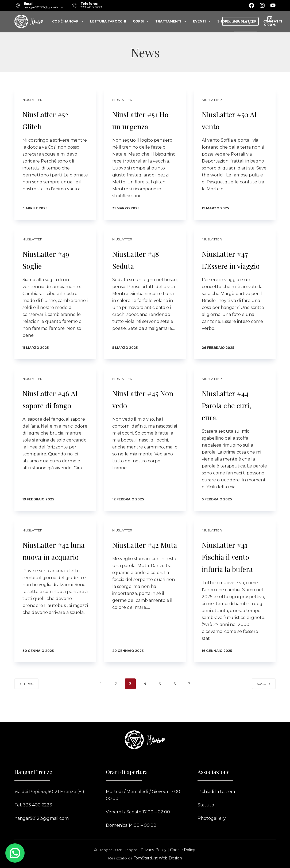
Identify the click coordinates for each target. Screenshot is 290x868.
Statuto (206, 805)
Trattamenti (172, 21)
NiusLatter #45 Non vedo (142, 403)
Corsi (142, 21)
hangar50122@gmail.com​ (42, 818)
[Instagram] (262, 5)
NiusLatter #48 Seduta (143, 259)
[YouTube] (273, 5)
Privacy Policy (154, 850)
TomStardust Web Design (158, 858)
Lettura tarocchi (108, 21)
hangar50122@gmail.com (44, 7)
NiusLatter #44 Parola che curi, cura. (234, 410)
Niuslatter (245, 21)
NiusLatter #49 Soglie (53, 259)
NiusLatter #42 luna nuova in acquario (53, 561)
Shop (222, 21)
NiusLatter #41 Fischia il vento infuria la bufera (233, 567)
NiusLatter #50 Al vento (232, 119)
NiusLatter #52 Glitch (52, 119)
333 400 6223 (91, 7)
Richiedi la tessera (216, 792)
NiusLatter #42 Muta (142, 555)
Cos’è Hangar (69, 21)
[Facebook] (252, 5)
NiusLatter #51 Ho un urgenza (143, 119)
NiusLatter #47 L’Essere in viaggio (232, 265)
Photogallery (212, 818)
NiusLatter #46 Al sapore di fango (53, 410)
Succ (264, 701)
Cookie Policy (183, 850)
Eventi (203, 21)
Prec (26, 701)
